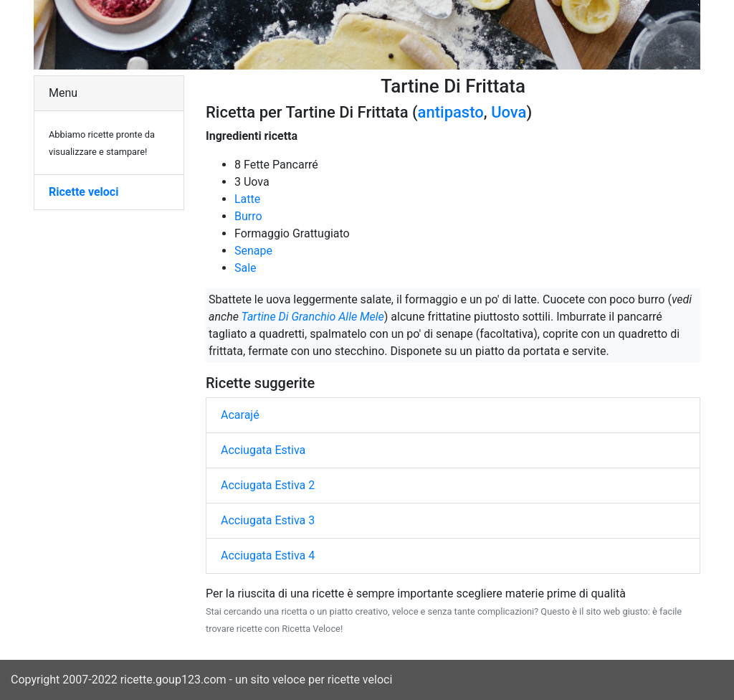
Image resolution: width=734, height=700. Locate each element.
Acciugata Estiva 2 (268, 485)
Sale (246, 268)
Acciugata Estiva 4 (268, 555)
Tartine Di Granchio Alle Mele (313, 317)
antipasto (451, 112)
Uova (509, 112)
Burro (248, 216)
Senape (253, 251)
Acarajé (240, 415)
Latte (247, 199)
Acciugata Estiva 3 (268, 520)
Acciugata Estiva (263, 450)
